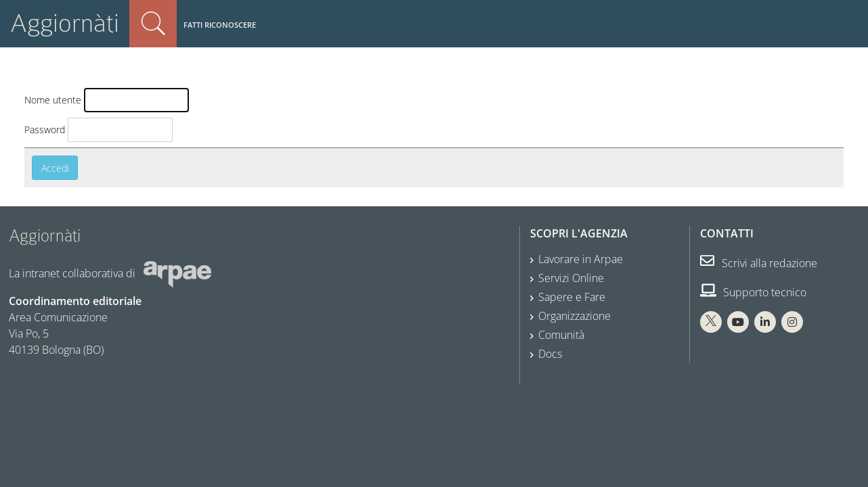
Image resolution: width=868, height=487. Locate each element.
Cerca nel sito (153, 24)
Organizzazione (574, 316)
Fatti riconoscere (220, 25)
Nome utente (53, 100)
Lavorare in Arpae (581, 259)
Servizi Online (571, 278)
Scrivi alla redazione (759, 263)
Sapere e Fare (572, 297)
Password (45, 130)
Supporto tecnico (753, 292)
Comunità (561, 335)
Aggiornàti (65, 23)
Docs (550, 354)
